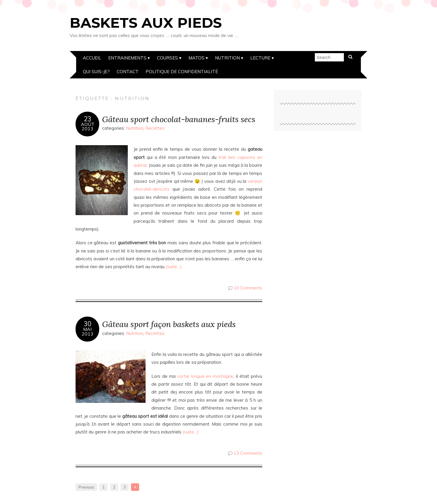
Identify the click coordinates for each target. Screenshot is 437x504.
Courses (167, 58)
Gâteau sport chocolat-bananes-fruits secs (179, 119)
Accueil (92, 58)
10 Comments (248, 288)
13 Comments (248, 453)
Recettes (155, 128)
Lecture (260, 58)
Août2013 (88, 127)
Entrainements (127, 58)
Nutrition (227, 58)
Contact (128, 72)
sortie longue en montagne (205, 376)
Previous (86, 487)
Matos (196, 58)
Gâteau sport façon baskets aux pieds (169, 324)
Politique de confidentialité (182, 72)
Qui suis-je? (96, 72)
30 (88, 324)
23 (88, 119)
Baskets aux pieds (146, 23)
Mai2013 (88, 331)
